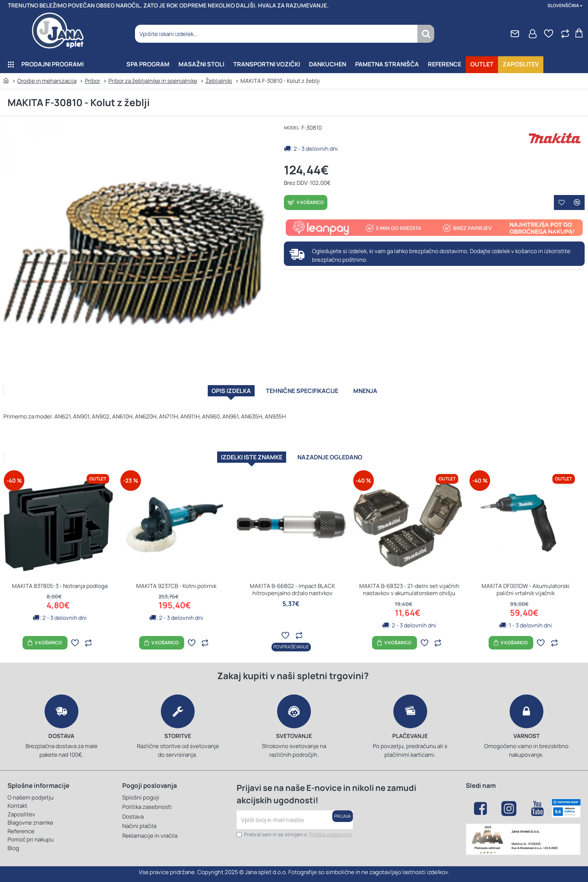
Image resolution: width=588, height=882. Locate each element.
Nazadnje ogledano (342, 454)
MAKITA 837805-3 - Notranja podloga (60, 585)
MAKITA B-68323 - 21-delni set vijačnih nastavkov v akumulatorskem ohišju (409, 589)
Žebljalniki (219, 81)
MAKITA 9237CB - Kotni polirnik (176, 585)
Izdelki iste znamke (240, 454)
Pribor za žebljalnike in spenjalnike (153, 81)
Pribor (92, 81)
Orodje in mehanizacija (47, 81)
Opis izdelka (211, 394)
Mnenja (388, 394)
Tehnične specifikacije (304, 394)
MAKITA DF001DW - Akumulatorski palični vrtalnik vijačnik (526, 589)
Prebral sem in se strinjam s (295, 835)
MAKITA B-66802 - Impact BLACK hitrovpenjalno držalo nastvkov (292, 589)
